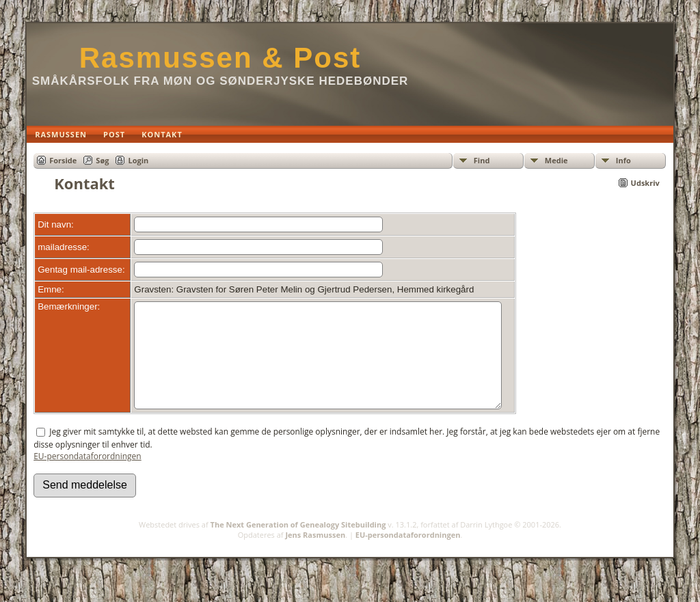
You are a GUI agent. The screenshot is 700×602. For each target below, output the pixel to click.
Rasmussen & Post (220, 58)
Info (623, 160)
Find (482, 160)
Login (138, 160)
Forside (63, 160)
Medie (556, 160)
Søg (102, 160)
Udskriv (645, 183)
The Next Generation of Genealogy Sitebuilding (298, 545)
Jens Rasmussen (315, 555)
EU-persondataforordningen (87, 477)
